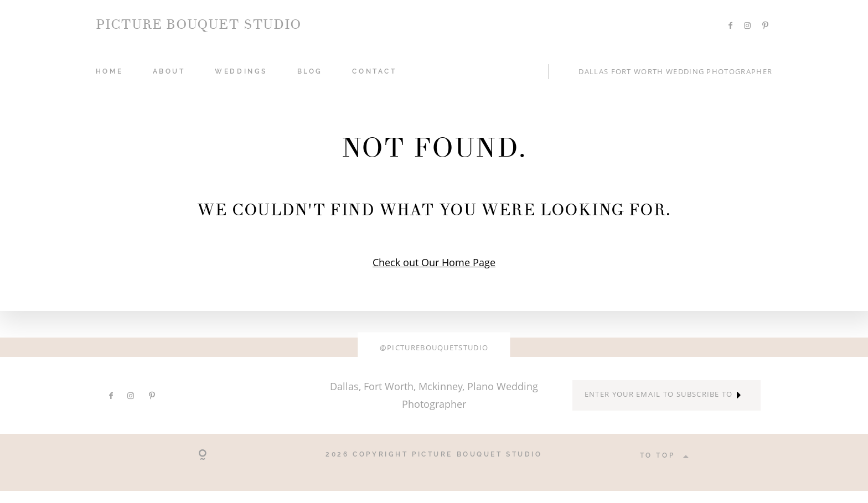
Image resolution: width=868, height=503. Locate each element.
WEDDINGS (241, 71)
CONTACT (374, 71)
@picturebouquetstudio (434, 347)
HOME (109, 71)
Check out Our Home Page (434, 262)
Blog (310, 71)
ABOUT (169, 71)
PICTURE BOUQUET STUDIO (198, 25)
